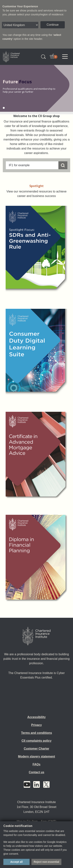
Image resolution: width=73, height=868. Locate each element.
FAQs (36, 764)
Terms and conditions (36, 733)
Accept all (16, 862)
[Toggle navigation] (65, 57)
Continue (53, 25)
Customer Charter (36, 749)
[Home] (36, 636)
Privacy (37, 725)
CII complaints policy (36, 741)
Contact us (37, 772)
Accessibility (36, 717)
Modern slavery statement (36, 756)
